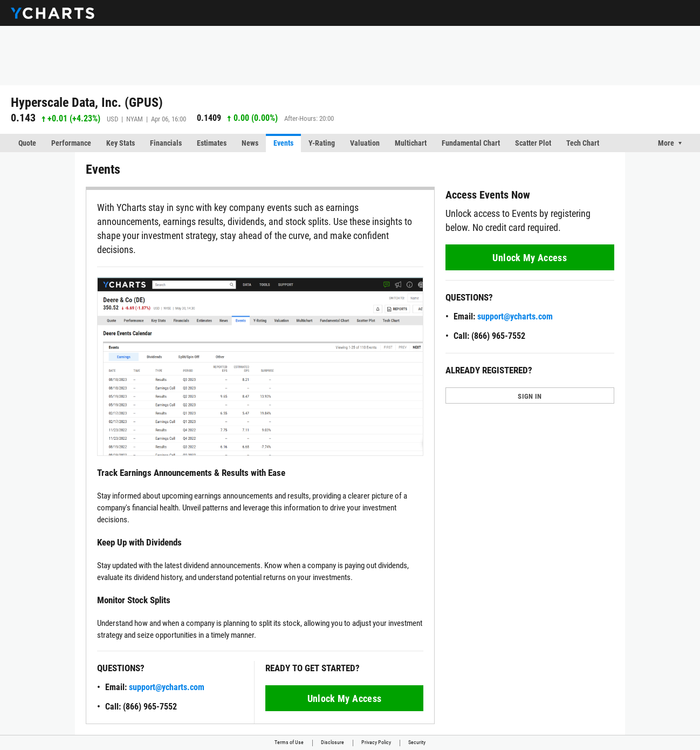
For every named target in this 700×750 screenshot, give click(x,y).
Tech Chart (583, 143)
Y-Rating (322, 143)
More (666, 143)
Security (417, 742)
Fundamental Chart (471, 143)
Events (283, 143)
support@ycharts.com (167, 687)
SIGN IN (530, 396)
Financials (166, 143)
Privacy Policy (376, 742)
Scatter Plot (533, 143)
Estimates (212, 143)
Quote (27, 143)
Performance (71, 143)
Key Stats (121, 143)
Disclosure (332, 742)
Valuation (365, 143)
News (250, 143)
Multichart (411, 143)
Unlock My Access (345, 698)
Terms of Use (289, 742)
